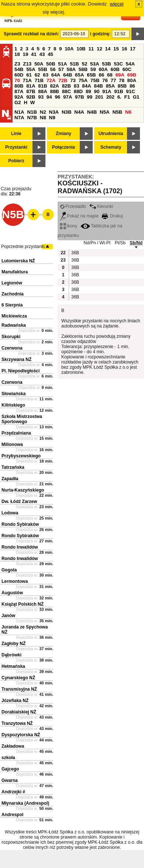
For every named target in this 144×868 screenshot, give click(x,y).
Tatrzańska (13, 467)
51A (62, 64)
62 (37, 75)
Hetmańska (13, 666)
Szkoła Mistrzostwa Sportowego (22, 419)
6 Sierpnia (12, 305)
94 (49, 97)
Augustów (12, 593)
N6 (128, 112)
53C (118, 64)
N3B (67, 112)
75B (95, 80)
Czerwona (12, 348)
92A (19, 97)
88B (54, 91)
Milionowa (12, 444)
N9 (52, 118)
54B (19, 69)
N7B (32, 118)
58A (71, 69)
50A (39, 64)
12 (100, 49)
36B (75, 253)
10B (81, 49)
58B (83, 69)
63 (46, 75)
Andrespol (12, 815)
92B (31, 97)
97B (79, 97)
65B (91, 75)
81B (42, 86)
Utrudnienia (111, 134)
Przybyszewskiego (21, 456)
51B (74, 64)
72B (63, 80)
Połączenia (64, 147)
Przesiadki (73, 206)
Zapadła (10, 479)
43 (42, 54)
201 (99, 97)
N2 (43, 112)
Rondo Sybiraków (20, 524)
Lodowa (10, 513)
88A (42, 91)
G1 (136, 97)
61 (29, 75)
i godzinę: (100, 34)
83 (77, 86)
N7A (19, 118)
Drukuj (112, 216)
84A (86, 86)
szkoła (8, 758)
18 (17, 54)
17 (133, 49)
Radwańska (14, 325)
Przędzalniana (16, 433)
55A (31, 69)
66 (101, 75)
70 (17, 80)
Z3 (17, 64)
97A (68, 97)
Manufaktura (15, 272)
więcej (117, 4)
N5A (105, 112)
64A (56, 75)
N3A (54, 112)
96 (57, 97)
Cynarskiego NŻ (18, 678)
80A (132, 80)
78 (122, 80)
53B (106, 64)
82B (66, 86)
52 (85, 64)
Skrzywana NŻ (16, 359)
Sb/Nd (136, 243)
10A (69, 49)
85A (110, 86)
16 (125, 49)
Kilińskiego (13, 405)
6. (119, 97)
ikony (68, 226)
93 (41, 97)
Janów (8, 616)
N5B (117, 112)
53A (95, 64)
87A (19, 91)
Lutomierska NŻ (18, 261)
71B (39, 80)
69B (132, 75)
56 (53, 69)
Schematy (111, 147)
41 (34, 54)
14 (108, 49)
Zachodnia (13, 294)
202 (110, 97)
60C (127, 69)
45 (50, 54)
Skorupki (11, 337)
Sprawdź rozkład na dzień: (31, 34)
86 (132, 86)
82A (54, 86)
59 (93, 69)
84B (98, 86)
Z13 (27, 64)
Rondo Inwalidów (20, 547)
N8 (43, 118)
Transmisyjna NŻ (19, 689)
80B (19, 86)
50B (51, 64)
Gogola (9, 570)
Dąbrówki (11, 655)
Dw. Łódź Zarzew (19, 502)
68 (110, 75)
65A (79, 75)
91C (130, 91)
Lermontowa (15, 581)
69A (120, 75)
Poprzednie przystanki (23, 247)
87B (31, 91)
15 (116, 49)
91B (119, 91)
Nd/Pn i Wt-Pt (97, 243)
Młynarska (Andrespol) (25, 803)
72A (51, 80)
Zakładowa (13, 746)
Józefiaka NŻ (15, 701)
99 (90, 97)
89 (88, 91)
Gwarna (10, 780)
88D (78, 91)
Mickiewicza (14, 316)
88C (66, 91)
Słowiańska (13, 394)
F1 (127, 97)
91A (107, 91)
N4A (79, 112)
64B (68, 75)
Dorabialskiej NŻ (19, 712)
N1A (19, 112)
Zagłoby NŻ (13, 644)
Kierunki (101, 206)
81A (31, 86)
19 (26, 54)
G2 (18, 102)
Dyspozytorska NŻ (21, 735)
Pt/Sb (120, 243)
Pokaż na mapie (79, 216)
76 (105, 80)
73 (73, 80)
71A (27, 80)
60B (115, 69)
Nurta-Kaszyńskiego (23, 490)
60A (103, 69)
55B (42, 69)
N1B (32, 112)
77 (114, 80)
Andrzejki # (13, 792)
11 (91, 49)
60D (19, 75)
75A (83, 80)
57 (61, 69)
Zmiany (64, 134)
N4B (92, 112)
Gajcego (10, 769)
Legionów (12, 283)
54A (130, 64)
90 (97, 91)
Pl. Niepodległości (20, 371)
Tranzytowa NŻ (17, 723)
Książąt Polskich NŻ (23, 604)
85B (122, 86)
